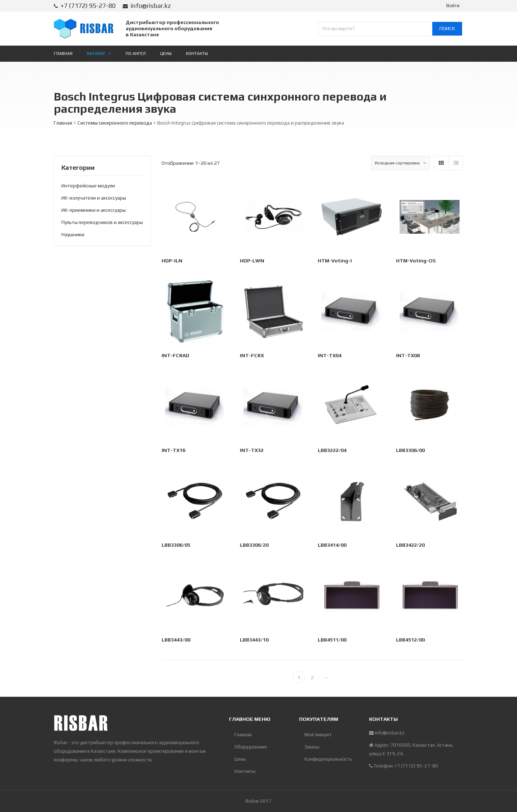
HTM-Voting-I (335, 261)
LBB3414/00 (333, 546)
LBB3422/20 (411, 546)
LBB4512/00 (411, 641)
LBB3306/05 (177, 546)
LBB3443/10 (255, 641)
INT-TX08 (408, 356)
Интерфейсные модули (88, 186)
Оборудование (251, 747)
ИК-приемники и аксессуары (94, 210)
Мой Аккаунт (318, 735)
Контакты (245, 771)
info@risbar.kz (151, 6)
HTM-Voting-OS (416, 261)
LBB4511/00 (333, 641)
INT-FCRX (252, 356)
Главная (63, 123)
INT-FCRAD (176, 356)
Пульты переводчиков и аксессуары (102, 222)
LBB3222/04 (333, 451)
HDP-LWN (252, 261)
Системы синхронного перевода (115, 123)
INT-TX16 (174, 451)
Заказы (312, 747)
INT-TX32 (252, 451)
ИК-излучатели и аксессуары (94, 198)
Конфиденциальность (328, 759)
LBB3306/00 (411, 451)
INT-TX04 (330, 356)
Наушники (73, 234)
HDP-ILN (172, 261)
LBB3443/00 (177, 641)
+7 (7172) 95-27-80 (88, 6)
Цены (240, 759)
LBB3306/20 (255, 546)
